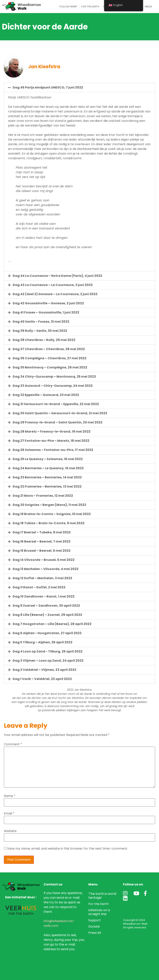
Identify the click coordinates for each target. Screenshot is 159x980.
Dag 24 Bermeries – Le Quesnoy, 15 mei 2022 (48, 468)
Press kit (95, 933)
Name (10, 796)
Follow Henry (68, 7)
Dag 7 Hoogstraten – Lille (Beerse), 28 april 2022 (52, 624)
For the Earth (90, 7)
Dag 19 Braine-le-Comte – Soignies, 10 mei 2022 (52, 514)
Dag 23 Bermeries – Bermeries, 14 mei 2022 (47, 477)
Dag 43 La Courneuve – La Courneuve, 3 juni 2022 (53, 285)
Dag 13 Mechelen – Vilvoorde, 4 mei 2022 (46, 569)
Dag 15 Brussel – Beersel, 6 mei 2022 (42, 551)
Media (148, 7)
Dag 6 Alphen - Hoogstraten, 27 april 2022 (47, 633)
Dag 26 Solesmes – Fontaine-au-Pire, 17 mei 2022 (53, 450)
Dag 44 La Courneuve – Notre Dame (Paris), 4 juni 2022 (57, 276)
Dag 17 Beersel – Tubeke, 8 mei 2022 (42, 532)
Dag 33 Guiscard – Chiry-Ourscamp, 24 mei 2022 (53, 386)
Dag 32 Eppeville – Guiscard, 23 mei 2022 (46, 395)
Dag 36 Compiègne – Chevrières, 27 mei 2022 (50, 358)
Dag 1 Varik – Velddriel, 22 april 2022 (42, 679)
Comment (13, 744)
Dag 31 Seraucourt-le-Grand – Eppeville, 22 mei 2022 (56, 404)
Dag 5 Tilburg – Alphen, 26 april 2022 (43, 642)
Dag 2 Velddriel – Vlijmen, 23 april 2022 (44, 670)
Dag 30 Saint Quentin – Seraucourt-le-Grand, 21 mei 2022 (60, 413)
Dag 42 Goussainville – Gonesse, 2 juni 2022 (48, 303)
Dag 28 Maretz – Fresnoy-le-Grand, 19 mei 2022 (52, 432)
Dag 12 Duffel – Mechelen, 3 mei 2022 (42, 578)
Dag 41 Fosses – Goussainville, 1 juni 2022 (46, 312)
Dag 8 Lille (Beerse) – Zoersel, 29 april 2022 (47, 615)
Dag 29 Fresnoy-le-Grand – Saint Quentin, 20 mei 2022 (58, 422)
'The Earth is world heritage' (102, 896)
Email (9, 814)
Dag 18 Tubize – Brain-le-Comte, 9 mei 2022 (49, 523)
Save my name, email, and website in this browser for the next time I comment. (68, 849)
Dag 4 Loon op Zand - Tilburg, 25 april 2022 (48, 651)
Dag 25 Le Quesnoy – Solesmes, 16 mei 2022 (48, 459)
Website (10, 831)
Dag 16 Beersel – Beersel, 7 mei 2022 (42, 541)
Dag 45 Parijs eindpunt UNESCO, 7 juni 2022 (48, 87)
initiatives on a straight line (99, 912)
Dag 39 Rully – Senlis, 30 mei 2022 (40, 331)
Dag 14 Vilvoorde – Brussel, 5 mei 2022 (44, 560)
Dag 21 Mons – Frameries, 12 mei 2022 (43, 496)
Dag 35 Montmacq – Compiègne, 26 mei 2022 (50, 367)
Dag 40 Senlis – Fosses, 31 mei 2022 (41, 322)
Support (95, 920)
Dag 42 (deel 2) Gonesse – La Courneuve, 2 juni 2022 (55, 294)
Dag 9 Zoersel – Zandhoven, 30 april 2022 (46, 606)
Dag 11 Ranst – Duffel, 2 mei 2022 (39, 587)
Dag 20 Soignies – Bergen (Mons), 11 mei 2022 (49, 505)
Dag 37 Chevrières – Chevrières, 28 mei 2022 (49, 349)
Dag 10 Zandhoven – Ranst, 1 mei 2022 (44, 596)
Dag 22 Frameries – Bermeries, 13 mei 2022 (47, 486)
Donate (94, 926)
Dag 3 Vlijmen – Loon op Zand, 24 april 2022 (48, 661)
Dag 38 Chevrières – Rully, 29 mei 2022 (44, 340)
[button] (79, 88)
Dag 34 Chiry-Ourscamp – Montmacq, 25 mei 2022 (54, 377)
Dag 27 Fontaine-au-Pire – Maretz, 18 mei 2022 (51, 441)
